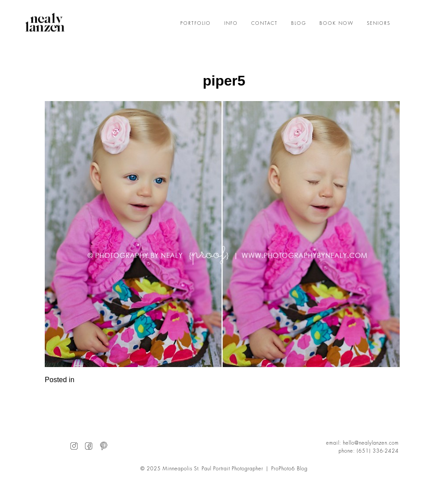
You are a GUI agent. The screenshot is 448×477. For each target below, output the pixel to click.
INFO (231, 23)
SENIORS (379, 23)
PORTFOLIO (196, 23)
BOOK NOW (337, 23)
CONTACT (265, 23)
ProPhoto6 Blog (289, 469)
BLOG (299, 23)
